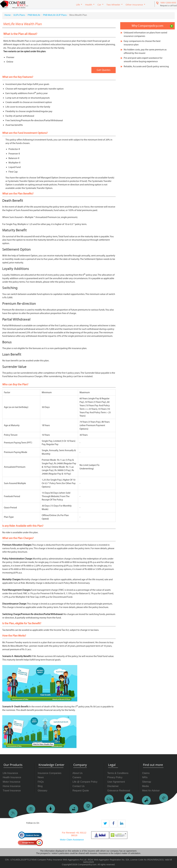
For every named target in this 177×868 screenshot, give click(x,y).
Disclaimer (113, 786)
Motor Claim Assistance (72, 840)
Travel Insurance (12, 791)
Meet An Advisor (151, 791)
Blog (40, 786)
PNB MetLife (34, 15)
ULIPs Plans (19, 15)
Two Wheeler (113, 5)
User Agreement (116, 782)
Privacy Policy (115, 777)
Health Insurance (12, 777)
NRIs (145, 777)
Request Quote (81, 791)
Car (99, 5)
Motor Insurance (12, 782)
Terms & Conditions (118, 773)
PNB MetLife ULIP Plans (55, 15)
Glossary (42, 791)
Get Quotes (104, 70)
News (41, 777)
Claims (146, 773)
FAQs (41, 782)
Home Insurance (12, 786)
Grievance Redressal (119, 791)
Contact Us (79, 786)
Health (89, 5)
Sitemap (147, 782)
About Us (78, 773)
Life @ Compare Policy (85, 782)
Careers (77, 777)
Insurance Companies (49, 773)
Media (145, 786)
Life (78, 5)
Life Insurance (10, 773)
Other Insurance (134, 5)
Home (8, 15)
